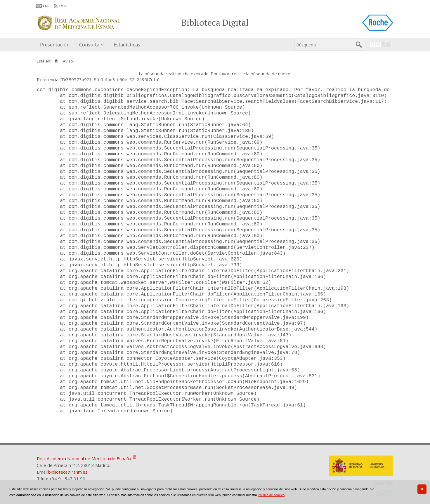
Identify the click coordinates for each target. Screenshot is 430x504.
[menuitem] (56, 45)
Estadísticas (127, 45)
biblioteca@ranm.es (68, 472)
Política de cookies (271, 495)
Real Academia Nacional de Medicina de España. (84, 458)
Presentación (55, 45)
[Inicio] (56, 61)
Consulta (89, 45)
